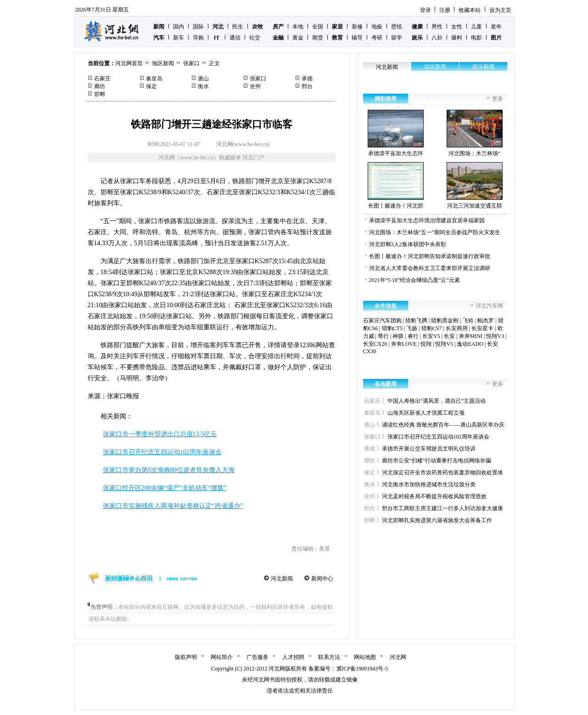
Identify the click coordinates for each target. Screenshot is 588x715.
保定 (151, 86)
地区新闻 (163, 63)
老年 (496, 27)
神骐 (398, 336)
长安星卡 (482, 328)
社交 (255, 38)
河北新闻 (282, 579)
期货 (318, 38)
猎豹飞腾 (416, 321)
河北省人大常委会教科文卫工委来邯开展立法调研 (430, 268)
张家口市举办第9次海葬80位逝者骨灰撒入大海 (169, 470)
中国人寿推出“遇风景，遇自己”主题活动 (437, 401)
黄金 (298, 38)
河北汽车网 (489, 306)
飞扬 (412, 328)
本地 (298, 27)
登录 (426, 10)
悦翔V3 (495, 336)
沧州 (255, 86)
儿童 (476, 27)
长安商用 (457, 328)
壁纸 (397, 27)
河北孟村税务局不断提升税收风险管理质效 (434, 496)
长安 (449, 336)
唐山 (203, 79)
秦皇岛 (154, 79)
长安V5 (431, 336)
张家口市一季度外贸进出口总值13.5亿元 (160, 434)
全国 (318, 27)
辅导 (357, 38)
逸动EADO (470, 344)
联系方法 (329, 657)
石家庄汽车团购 (382, 321)
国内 (179, 27)
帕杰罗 (486, 321)
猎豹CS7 (432, 328)
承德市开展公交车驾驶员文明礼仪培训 (429, 449)
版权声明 (186, 657)
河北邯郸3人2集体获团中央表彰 (408, 244)
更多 (498, 99)
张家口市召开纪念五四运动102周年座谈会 (162, 452)
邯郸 (100, 94)
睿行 (413, 336)
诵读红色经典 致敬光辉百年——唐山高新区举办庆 (443, 425)
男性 (437, 27)
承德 (307, 79)
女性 (457, 27)
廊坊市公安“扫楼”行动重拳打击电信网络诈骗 (437, 461)
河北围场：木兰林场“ (475, 133)
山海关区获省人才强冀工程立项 (426, 413)
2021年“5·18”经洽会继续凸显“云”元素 (414, 280)
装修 (357, 27)
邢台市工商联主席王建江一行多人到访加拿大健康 (442, 508)
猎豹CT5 (392, 328)
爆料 (457, 38)
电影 (476, 38)
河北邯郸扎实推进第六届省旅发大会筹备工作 (437, 520)
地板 (377, 27)
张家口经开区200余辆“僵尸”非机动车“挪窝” (165, 488)
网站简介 (222, 657)
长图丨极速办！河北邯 (396, 186)
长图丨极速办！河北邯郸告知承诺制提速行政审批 (430, 256)
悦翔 (426, 344)
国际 (198, 27)
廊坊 (100, 86)
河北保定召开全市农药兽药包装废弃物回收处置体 (442, 473)
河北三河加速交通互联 (475, 186)
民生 (238, 27)
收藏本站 (470, 10)
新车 (179, 38)
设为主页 (500, 10)
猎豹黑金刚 (445, 321)
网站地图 (365, 657)
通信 (235, 38)
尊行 (383, 336)
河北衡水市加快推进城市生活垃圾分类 (429, 484)
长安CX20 (375, 344)
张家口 (191, 63)
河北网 (398, 657)
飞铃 (468, 321)
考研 (377, 38)
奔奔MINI (471, 336)
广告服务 (258, 657)
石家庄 (102, 79)
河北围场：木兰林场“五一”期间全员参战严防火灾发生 (435, 232)
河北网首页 (129, 63)
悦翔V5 (444, 344)
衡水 (203, 86)
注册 (445, 10)
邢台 (307, 86)
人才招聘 (293, 657)
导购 (198, 38)
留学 (397, 38)
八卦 (437, 38)
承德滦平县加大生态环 (396, 133)
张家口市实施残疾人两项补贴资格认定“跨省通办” (173, 506)
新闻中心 (322, 579)
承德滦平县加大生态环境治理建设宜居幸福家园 (427, 220)
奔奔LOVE (404, 344)
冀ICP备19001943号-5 (362, 669)
